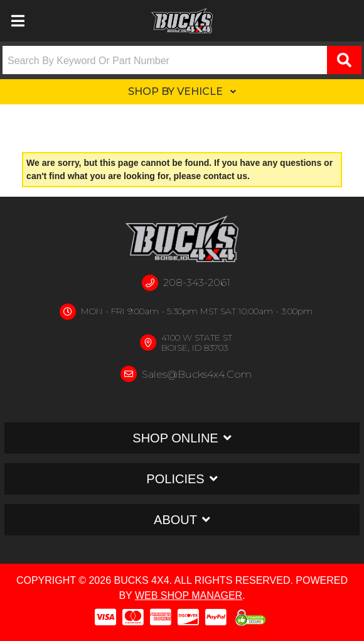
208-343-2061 (197, 282)
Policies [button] (175, 479)
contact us (225, 176)
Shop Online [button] (175, 438)
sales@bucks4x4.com (197, 374)
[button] (182, 60)
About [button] (175, 520)
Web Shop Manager (189, 595)
